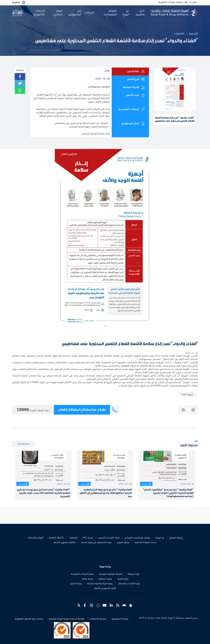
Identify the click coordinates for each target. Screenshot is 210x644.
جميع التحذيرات (23, 444)
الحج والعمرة (140, 13)
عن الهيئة (160, 538)
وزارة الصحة (123, 579)
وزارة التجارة (76, 584)
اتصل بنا (193, 2)
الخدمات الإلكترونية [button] (39, 13)
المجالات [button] (89, 13)
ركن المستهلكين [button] (75, 13)
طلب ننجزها (182, 2)
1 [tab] (105, 326)
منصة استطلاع (105, 579)
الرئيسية (193, 34)
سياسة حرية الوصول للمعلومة (29, 619)
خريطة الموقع (176, 538)
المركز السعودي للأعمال (105, 588)
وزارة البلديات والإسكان (129, 584)
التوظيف (73, 538)
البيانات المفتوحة (167, 2)
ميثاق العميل (123, 543)
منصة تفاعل (87, 579)
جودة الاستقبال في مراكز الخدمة (96, 543)
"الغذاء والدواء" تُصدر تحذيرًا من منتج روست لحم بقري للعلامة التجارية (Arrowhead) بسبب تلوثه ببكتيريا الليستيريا (43, 493)
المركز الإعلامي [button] (58, 13)
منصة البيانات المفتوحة (82, 574)
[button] (24, 3)
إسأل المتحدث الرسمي (109, 538)
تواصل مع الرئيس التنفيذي (137, 538)
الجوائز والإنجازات (35, 538)
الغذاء (145, 484)
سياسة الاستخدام (98, 619)
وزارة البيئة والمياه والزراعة (100, 584)
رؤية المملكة (133, 574)
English (16, 3)
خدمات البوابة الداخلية (146, 543)
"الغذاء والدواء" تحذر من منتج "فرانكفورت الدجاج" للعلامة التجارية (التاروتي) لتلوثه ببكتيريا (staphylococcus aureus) (168, 493)
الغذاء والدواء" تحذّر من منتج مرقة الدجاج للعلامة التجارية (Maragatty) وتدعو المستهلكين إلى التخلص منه (106, 493)
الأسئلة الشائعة (56, 538)
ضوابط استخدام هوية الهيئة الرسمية (67, 619)
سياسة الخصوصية (120, 619)
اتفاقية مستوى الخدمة (65, 543)
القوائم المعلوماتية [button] (110, 13)
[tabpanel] (105, 239)
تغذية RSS (88, 538)
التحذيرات (179, 34)
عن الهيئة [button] (126, 13)
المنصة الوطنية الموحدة (111, 574)
